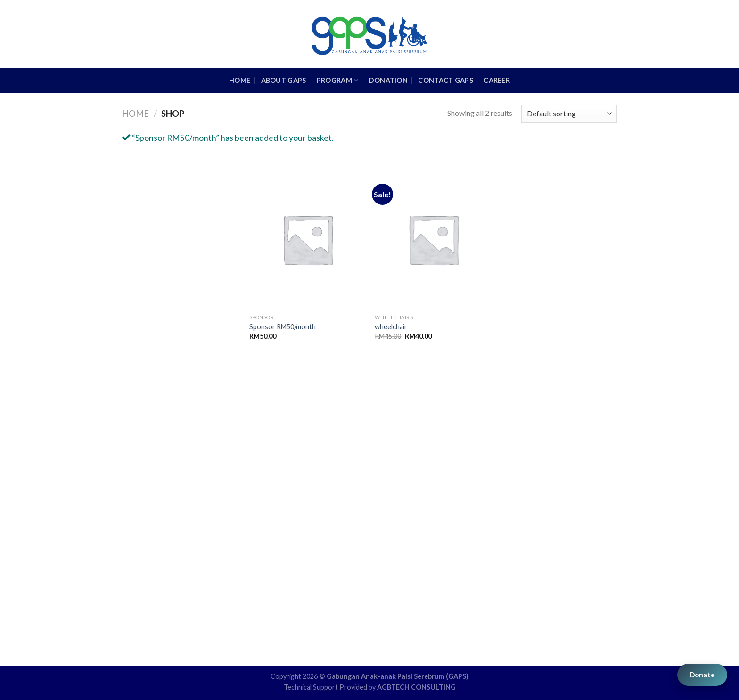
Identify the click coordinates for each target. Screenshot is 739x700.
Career (497, 80)
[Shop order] (569, 114)
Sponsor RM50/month (283, 327)
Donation (388, 80)
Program (338, 80)
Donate (702, 675)
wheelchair (391, 327)
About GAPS (284, 80)
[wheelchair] (433, 239)
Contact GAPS (445, 80)
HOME (240, 80)
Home (135, 114)
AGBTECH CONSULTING (416, 687)
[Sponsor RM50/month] (308, 239)
